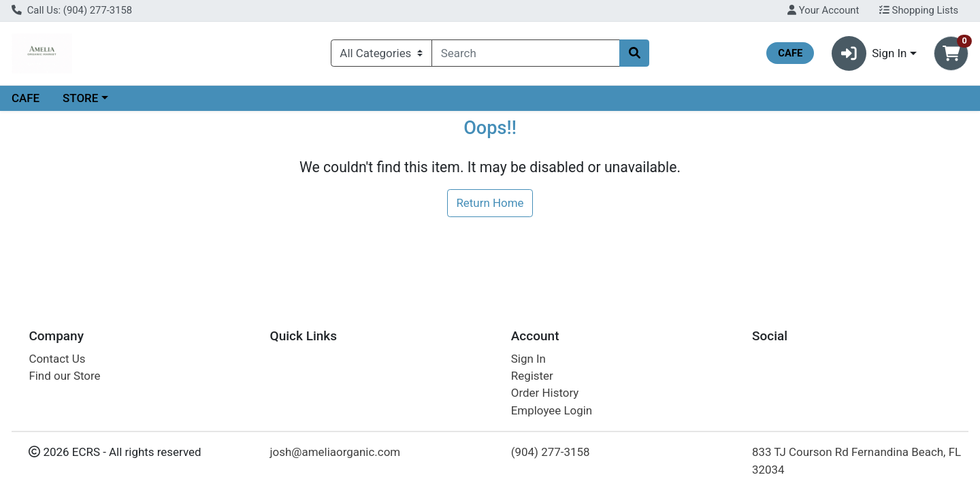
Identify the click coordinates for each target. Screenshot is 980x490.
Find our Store (64, 376)
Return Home (490, 203)
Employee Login (552, 410)
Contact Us (57, 359)
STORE (80, 98)
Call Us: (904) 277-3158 (72, 10)
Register (532, 376)
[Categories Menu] (381, 53)
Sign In (528, 359)
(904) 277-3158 (551, 452)
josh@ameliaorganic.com (336, 452)
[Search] (526, 53)
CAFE (26, 98)
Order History (545, 393)
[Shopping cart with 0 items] (951, 53)
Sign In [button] (869, 53)
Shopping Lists (919, 10)
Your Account (823, 10)
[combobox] (526, 53)
